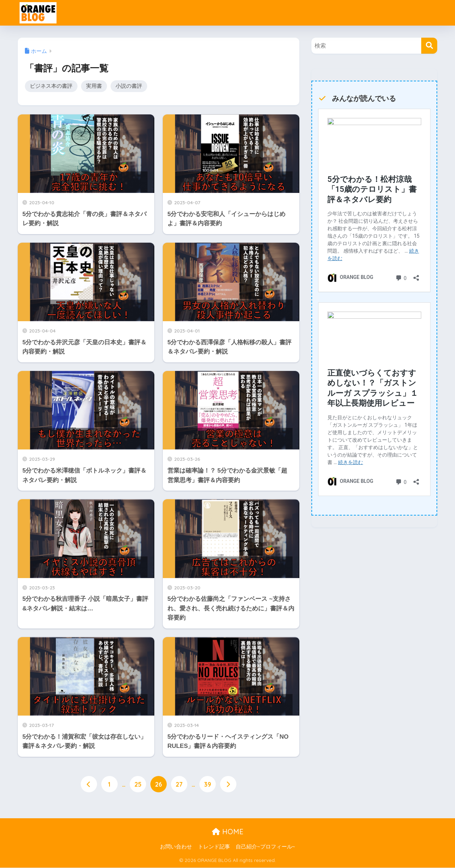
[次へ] (228, 785)
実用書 (94, 86)
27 (179, 785)
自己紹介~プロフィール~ (265, 847)
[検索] (429, 46)
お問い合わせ (176, 847)
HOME (228, 832)
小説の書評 (129, 86)
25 (138, 785)
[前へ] (89, 785)
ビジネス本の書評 (51, 86)
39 (208, 785)
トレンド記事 (214, 847)
